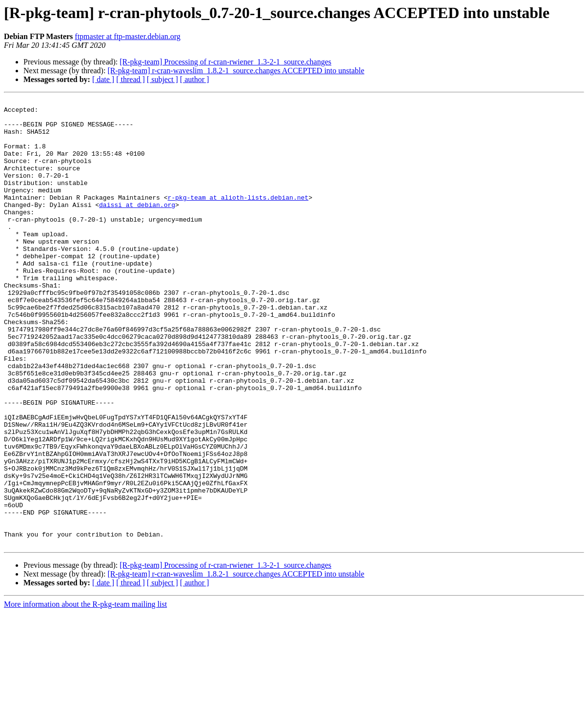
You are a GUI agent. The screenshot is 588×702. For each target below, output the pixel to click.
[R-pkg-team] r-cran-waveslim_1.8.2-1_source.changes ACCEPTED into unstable (236, 71)
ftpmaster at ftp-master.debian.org (128, 36)
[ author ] (195, 79)
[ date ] (103, 79)
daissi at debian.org (137, 227)
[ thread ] (131, 79)
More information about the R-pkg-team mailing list (85, 693)
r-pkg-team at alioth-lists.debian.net (238, 218)
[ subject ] (162, 79)
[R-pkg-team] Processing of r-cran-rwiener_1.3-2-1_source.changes (225, 62)
